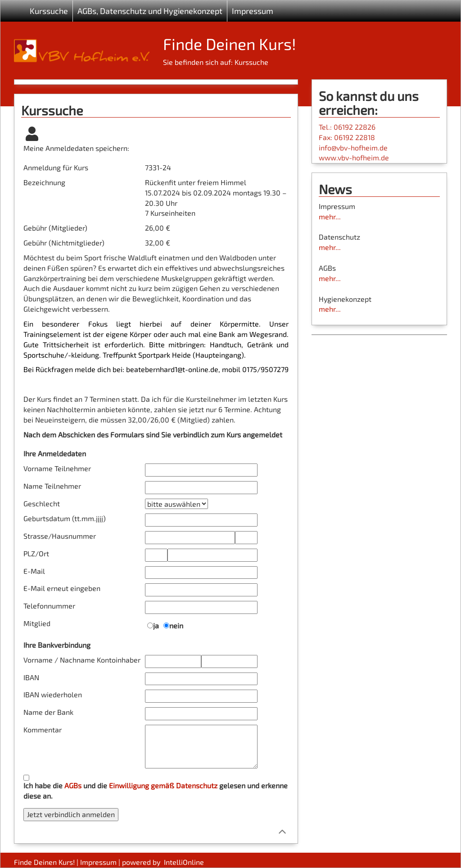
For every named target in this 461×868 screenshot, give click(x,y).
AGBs (73, 785)
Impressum (253, 11)
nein (176, 625)
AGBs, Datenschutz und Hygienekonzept (150, 11)
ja (156, 625)
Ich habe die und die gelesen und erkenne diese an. (156, 791)
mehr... (330, 216)
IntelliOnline (184, 862)
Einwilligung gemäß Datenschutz (163, 785)
